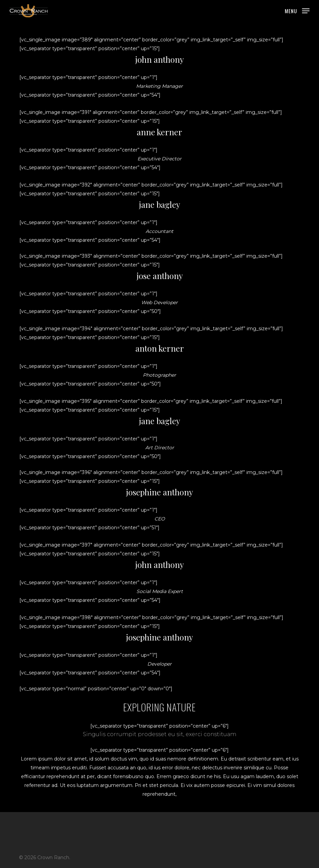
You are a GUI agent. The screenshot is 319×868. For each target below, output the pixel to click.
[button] (297, 11)
